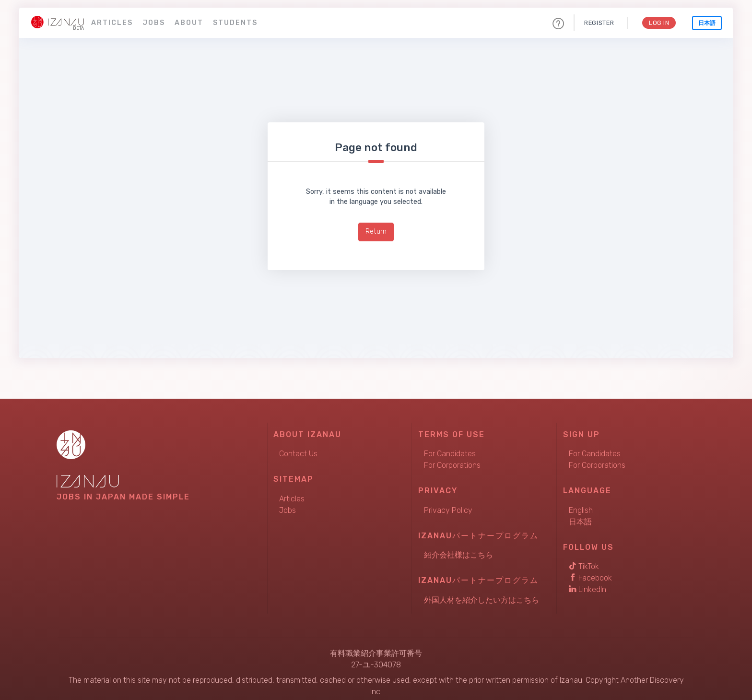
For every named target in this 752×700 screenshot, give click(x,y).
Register (599, 23)
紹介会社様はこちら (458, 555)
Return (376, 231)
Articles (112, 23)
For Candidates (450, 454)
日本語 (707, 23)
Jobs (154, 23)
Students (235, 23)
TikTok (584, 566)
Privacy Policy (448, 510)
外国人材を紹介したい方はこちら (482, 600)
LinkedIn (587, 589)
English (581, 510)
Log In (659, 23)
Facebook (590, 578)
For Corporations (452, 465)
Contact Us (298, 454)
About (189, 23)
